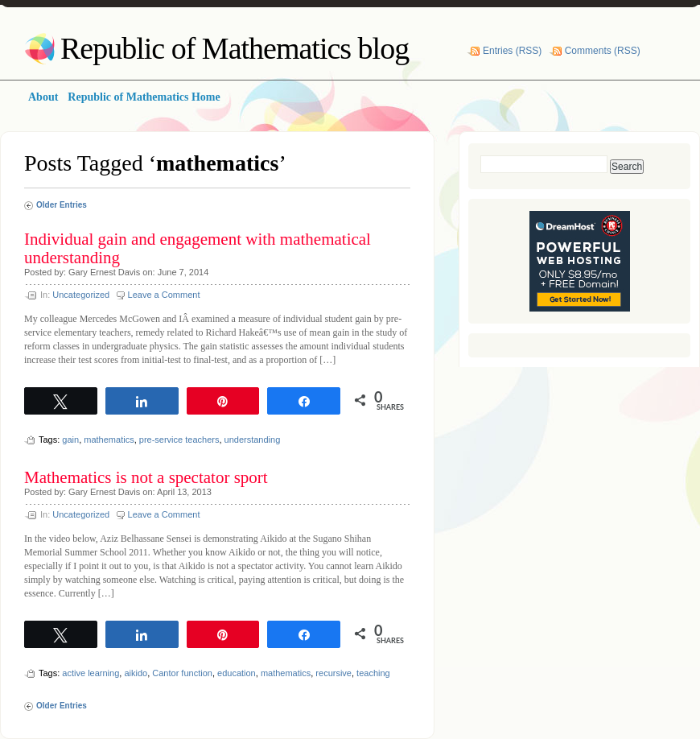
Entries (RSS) (512, 51)
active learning (91, 673)
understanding (253, 440)
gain (70, 440)
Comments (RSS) (603, 51)
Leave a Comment (164, 295)
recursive (334, 673)
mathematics (109, 440)
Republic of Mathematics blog (235, 48)
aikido (136, 673)
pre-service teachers (179, 440)
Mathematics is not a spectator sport (146, 477)
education (237, 673)
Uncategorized (81, 295)
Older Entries (62, 205)
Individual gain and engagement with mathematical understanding (198, 248)
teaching (373, 673)
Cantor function (182, 673)
